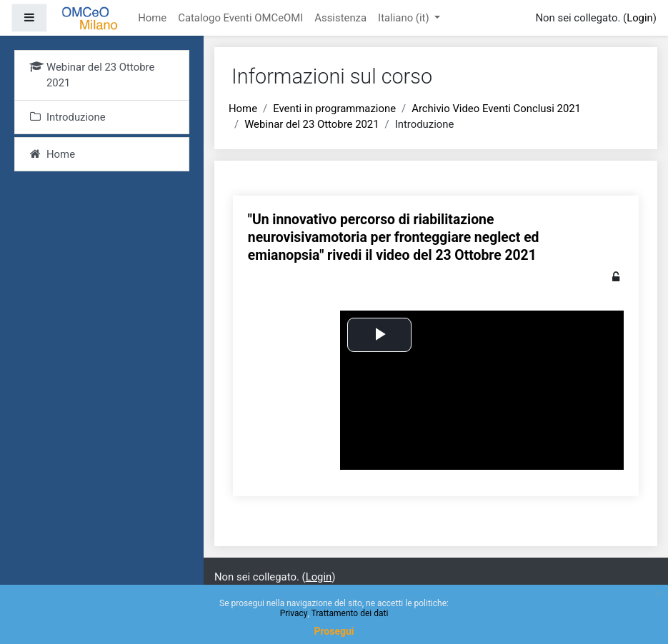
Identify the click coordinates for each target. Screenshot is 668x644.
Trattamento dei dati (350, 613)
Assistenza (340, 18)
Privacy (294, 613)
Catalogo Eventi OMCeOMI (240, 18)
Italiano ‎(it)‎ (405, 18)
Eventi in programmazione (334, 109)
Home (152, 18)
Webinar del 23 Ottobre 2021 (311, 124)
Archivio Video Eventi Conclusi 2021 (496, 109)
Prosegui (334, 631)
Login (640, 18)
